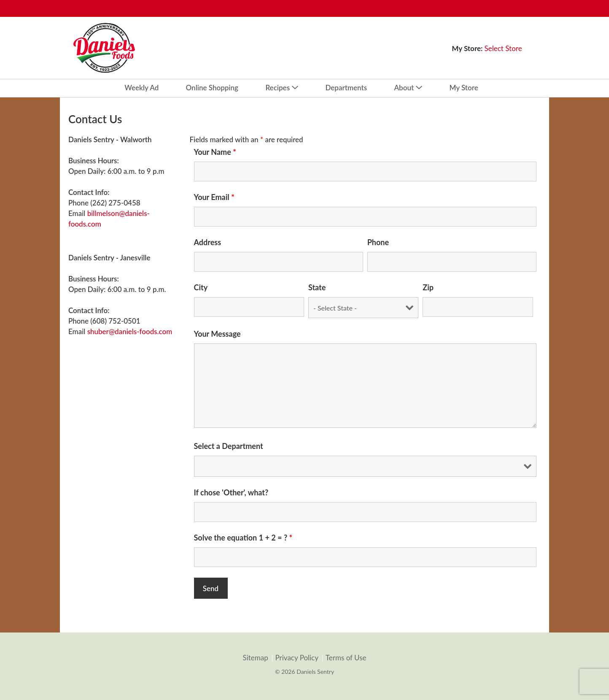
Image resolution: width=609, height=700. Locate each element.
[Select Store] (504, 48)
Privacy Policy (297, 658)
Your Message (217, 334)
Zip (428, 287)
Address (208, 242)
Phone (378, 242)
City (201, 287)
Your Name (215, 152)
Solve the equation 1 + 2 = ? (243, 538)
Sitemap (255, 658)
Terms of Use (346, 658)
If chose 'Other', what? (231, 492)
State (317, 287)
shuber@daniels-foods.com (130, 331)
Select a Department (229, 446)
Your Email (214, 197)
